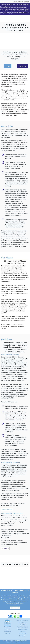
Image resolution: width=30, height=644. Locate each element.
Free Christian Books (23, 621)
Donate (8, 66)
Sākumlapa (8, 627)
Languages (23, 636)
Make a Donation (7, 509)
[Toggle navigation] (4, 2)
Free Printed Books (23, 627)
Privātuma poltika (10, 642)
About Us (8, 629)
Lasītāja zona (23, 634)
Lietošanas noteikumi (19, 642)
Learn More (15, 608)
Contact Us (23, 66)
